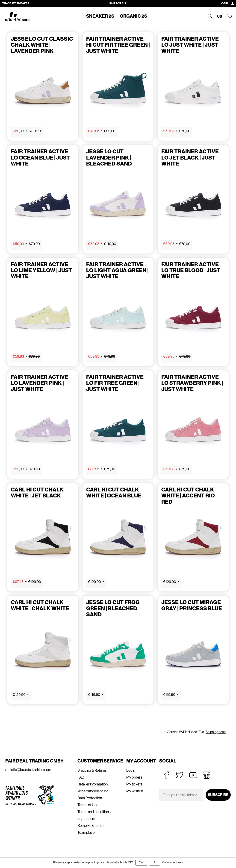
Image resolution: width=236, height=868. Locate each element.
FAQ (81, 777)
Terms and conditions (94, 812)
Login (131, 770)
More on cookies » (172, 862)
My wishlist (135, 791)
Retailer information (93, 784)
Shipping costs (216, 732)
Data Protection (90, 798)
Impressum (86, 819)
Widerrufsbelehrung (93, 791)
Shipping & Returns (92, 770)
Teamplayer (87, 832)
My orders (134, 777)
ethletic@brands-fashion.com (28, 770)
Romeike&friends (91, 826)
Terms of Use (88, 805)
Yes (141, 862)
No (155, 862)
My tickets (134, 784)
